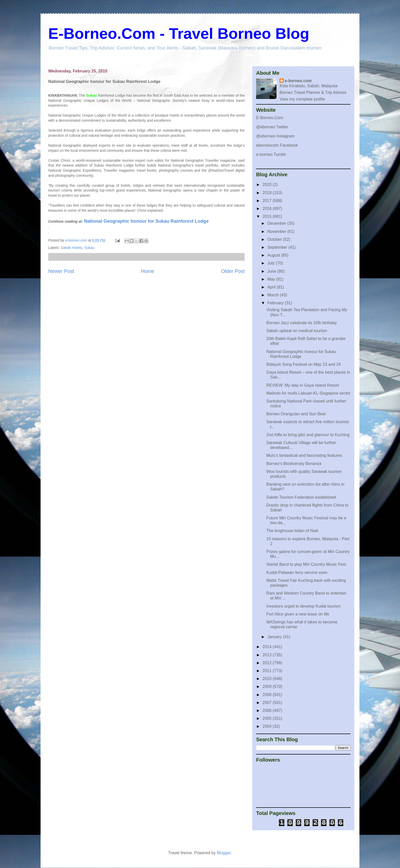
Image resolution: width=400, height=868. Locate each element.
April (272, 287)
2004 (268, 726)
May (272, 279)
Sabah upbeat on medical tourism (297, 331)
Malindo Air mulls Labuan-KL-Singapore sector (308, 393)
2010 (268, 679)
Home (147, 271)
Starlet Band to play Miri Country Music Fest (306, 564)
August (274, 255)
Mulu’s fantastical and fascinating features (304, 455)
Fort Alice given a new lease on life (298, 614)
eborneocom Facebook (277, 145)
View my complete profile (302, 99)
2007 (268, 703)
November (277, 231)
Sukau (89, 248)
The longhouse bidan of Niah (292, 531)
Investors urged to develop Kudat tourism (304, 606)
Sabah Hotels (71, 248)
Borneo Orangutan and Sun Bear (296, 414)
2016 (268, 209)
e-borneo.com (298, 81)
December (277, 223)
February (276, 303)
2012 (268, 663)
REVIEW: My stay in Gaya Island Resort (303, 385)
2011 (268, 671)
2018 (268, 193)
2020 (268, 185)
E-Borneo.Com (270, 118)
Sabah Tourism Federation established (301, 497)
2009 (268, 687)
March (274, 295)
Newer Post (61, 271)
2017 (268, 201)
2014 (268, 647)
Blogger (224, 853)
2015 (268, 216)
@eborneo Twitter (272, 127)
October (275, 239)
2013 (268, 655)
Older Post (233, 271)
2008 (268, 695)
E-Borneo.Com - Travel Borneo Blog (179, 34)
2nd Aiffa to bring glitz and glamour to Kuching (308, 435)
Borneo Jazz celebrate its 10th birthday (302, 323)
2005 (268, 718)
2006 (268, 710)
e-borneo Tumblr (271, 154)
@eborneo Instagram (275, 136)
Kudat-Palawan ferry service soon (297, 573)
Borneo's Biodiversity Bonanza (294, 464)
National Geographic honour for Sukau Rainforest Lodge (146, 221)
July (272, 263)
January (275, 637)
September (278, 247)
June (272, 271)
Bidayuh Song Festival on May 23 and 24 (304, 364)
